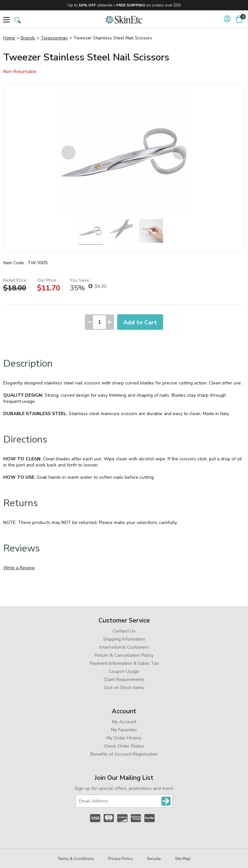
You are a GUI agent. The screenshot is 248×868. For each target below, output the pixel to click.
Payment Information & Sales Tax (124, 663)
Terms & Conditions (76, 859)
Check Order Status (124, 746)
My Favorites (124, 730)
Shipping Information (124, 639)
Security (154, 859)
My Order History (124, 738)
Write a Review (19, 568)
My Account (124, 722)
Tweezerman (54, 38)
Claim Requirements (124, 680)
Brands (28, 38)
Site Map (183, 859)
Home (9, 38)
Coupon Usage (124, 671)
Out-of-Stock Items (124, 688)
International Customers (124, 647)
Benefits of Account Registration (124, 754)
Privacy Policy (120, 859)
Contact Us (124, 631)
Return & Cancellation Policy (124, 655)
